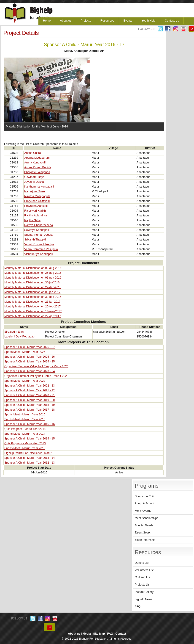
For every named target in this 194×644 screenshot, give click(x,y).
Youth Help (149, 21)
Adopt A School (144, 503)
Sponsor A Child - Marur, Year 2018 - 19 (30, 405)
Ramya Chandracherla (39, 225)
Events (128, 21)
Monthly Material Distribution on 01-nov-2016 (33, 278)
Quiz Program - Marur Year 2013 (25, 443)
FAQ (138, 606)
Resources (107, 21)
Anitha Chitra (32, 153)
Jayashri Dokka (34, 182)
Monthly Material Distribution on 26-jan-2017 (32, 302)
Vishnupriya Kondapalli (39, 254)
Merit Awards (143, 511)
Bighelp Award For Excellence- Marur (28, 453)
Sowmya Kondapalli (37, 230)
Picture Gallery (144, 592)
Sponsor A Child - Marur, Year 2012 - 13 (30, 463)
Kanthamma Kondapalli (39, 187)
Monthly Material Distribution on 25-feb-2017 (32, 307)
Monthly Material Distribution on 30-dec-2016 (33, 297)
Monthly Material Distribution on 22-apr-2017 (33, 316)
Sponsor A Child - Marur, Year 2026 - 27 (30, 347)
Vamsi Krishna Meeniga (39, 244)
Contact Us (172, 21)
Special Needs (144, 525)
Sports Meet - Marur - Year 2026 (25, 352)
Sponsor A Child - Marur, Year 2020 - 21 (30, 395)
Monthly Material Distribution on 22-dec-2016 (33, 287)
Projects (86, 21)
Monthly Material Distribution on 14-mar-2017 (33, 311)
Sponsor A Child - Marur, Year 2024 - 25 (30, 362)
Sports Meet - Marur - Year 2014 (25, 434)
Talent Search (143, 533)
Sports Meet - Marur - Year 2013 (25, 448)
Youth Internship (145, 540)
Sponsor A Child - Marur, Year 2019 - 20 (30, 400)
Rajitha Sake (32, 220)
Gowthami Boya (34, 177)
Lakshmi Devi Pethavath (20, 337)
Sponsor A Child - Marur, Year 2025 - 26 (30, 357)
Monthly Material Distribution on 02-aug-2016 (33, 268)
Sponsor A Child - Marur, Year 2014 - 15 (30, 439)
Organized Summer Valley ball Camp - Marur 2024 (36, 366)
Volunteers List (144, 570)
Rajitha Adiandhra (36, 216)
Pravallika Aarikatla (36, 206)
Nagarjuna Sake (35, 191)
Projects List (143, 585)
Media (87, 634)
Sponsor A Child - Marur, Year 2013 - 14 (30, 458)
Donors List (142, 563)
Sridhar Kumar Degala (38, 235)
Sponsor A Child (145, 496)
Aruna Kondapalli (35, 163)
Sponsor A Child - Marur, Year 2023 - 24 (30, 371)
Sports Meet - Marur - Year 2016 (25, 415)
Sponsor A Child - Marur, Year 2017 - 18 (30, 410)
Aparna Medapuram (37, 158)
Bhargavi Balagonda (37, 172)
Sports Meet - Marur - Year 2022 (25, 381)
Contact (121, 634)
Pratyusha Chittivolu (37, 201)
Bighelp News (143, 599)
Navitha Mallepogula (37, 196)
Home (47, 21)
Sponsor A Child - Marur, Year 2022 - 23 (30, 386)
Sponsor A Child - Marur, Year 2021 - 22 (30, 390)
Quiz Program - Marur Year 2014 (25, 429)
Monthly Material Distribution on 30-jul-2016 (32, 282)
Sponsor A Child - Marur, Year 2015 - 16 (30, 424)
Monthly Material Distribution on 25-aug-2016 (33, 273)
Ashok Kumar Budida (38, 167)
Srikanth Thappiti (35, 240)
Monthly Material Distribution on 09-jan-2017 (32, 292)
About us (66, 21)
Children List (143, 577)
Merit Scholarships (147, 518)
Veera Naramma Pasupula (41, 249)
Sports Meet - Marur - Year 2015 (25, 419)
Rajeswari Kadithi (35, 211)
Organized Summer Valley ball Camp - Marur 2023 (36, 376)
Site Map (99, 634)
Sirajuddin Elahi (14, 332)
